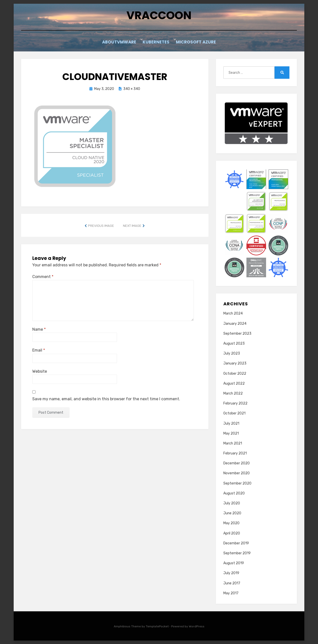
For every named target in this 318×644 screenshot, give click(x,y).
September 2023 (237, 333)
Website (40, 371)
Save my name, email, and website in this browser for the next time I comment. (106, 399)
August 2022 (234, 383)
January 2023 (235, 363)
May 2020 (231, 523)
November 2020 (237, 473)
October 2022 (235, 373)
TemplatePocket (157, 626)
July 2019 (231, 573)
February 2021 (235, 453)
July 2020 (232, 503)
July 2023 (232, 353)
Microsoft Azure (199, 43)
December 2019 (236, 543)
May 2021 (231, 433)
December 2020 (237, 463)
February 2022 (235, 403)
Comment (43, 276)
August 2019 (234, 563)
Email (39, 350)
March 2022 (233, 393)
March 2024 (233, 313)
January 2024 (235, 323)
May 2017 (231, 593)
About (107, 43)
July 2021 (231, 423)
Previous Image (101, 225)
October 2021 (234, 413)
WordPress (197, 626)
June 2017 (232, 583)
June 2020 (232, 513)
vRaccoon (159, 16)
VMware (131, 43)
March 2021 (233, 443)
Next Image (132, 225)
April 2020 (232, 533)
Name (39, 329)
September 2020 (237, 483)
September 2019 (237, 553)
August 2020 (234, 493)
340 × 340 (132, 89)
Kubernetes (160, 43)
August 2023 (234, 343)
